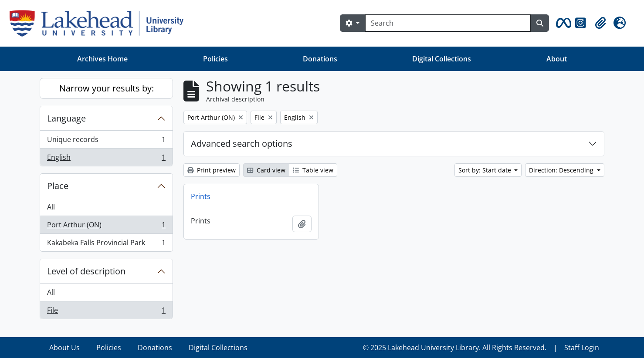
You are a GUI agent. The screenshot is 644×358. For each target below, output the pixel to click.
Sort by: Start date (486, 170)
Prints (201, 196)
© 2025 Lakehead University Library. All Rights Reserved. (455, 348)
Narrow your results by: (107, 88)
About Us (64, 348)
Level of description (86, 271)
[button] (562, 23)
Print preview (212, 170)
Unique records (106, 141)
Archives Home (102, 59)
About (557, 59)
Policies (215, 59)
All (51, 207)
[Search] (448, 23)
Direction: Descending (562, 170)
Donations (320, 59)
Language (66, 118)
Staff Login (582, 348)
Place (58, 186)
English (106, 159)
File (106, 312)
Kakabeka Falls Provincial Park (106, 244)
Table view (313, 170)
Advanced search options (242, 144)
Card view (266, 170)
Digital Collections (442, 59)
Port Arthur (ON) (106, 227)
